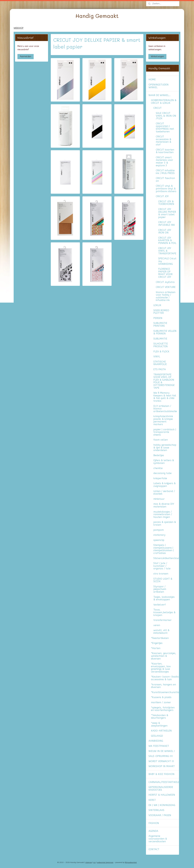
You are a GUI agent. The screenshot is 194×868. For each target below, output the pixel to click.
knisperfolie (160, 478)
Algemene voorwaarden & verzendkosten (158, 839)
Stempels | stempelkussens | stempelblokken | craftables (164, 549)
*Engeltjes (157, 643)
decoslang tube (162, 473)
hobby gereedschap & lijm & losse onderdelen (165, 448)
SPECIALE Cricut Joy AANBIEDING (167, 261)
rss (94, 862)
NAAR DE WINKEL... (160, 95)
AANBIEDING (156, 741)
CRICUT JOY (162, 196)
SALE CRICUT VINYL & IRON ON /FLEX (166, 116)
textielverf (160, 605)
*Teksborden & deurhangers (160, 717)
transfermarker (162, 620)
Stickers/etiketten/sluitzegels (166, 558)
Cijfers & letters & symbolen (164, 462)
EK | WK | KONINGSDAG (162, 805)
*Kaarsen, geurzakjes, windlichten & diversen (164, 656)
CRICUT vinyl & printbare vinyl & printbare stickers (166, 189)
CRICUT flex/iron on (165, 180)
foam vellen (161, 440)
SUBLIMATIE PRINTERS (160, 324)
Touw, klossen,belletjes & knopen (164, 612)
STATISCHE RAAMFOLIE (160, 363)
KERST (152, 800)
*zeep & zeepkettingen (159, 724)
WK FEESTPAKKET (159, 746)
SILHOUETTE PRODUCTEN (161, 345)
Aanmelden (26, 57)
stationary (159, 535)
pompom (159, 530)
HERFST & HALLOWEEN (162, 795)
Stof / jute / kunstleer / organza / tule (162, 566)
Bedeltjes (159, 455)
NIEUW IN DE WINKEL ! (162, 751)
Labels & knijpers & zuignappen (165, 485)
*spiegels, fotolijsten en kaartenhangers (163, 709)
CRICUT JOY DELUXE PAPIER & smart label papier (167, 213)
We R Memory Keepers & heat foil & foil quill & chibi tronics (165, 397)
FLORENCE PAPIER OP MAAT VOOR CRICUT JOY (165, 273)
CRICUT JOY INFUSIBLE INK (167, 224)
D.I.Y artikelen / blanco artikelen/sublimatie (165, 409)
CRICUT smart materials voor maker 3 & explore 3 (164, 161)
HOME (152, 80)
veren (157, 625)
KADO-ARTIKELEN (161, 731)
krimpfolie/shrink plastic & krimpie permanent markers (163, 420)
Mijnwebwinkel (131, 862)
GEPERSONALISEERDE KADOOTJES (161, 788)
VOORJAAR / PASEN (160, 815)
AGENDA (153, 831)
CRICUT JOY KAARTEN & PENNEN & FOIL (167, 240)
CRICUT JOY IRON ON (165, 231)
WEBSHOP (19, 28)
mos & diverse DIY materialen (164, 505)
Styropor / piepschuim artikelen (160, 589)
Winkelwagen (157, 57)
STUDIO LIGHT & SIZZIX (163, 580)
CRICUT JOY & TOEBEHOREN (166, 203)
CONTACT (154, 849)
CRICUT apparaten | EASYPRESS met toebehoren (165, 128)
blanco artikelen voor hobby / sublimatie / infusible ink (166, 296)
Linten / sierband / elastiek (164, 493)
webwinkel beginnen (105, 862)
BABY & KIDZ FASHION (161, 774)
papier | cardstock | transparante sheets (165, 432)
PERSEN (158, 318)
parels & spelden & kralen (165, 523)
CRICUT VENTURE (166, 287)
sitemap (89, 862)
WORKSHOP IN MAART (162, 766)
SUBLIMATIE (160, 339)
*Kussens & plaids (161, 697)
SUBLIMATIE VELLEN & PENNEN (165, 332)
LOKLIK (157, 305)
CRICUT (157, 108)
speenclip (159, 540)
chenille (158, 468)
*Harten (156, 648)
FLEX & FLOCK (161, 352)
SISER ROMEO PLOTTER (161, 312)
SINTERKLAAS (156, 810)
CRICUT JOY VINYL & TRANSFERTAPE (167, 251)
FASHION (154, 823)
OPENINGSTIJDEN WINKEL (159, 86)
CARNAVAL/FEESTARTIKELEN (164, 782)
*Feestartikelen (160, 638)
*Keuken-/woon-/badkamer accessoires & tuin (165, 678)
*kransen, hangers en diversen (163, 686)
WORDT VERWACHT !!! (161, 761)
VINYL (157, 357)
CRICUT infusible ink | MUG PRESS (165, 172)
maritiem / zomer (161, 702)
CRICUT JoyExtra (165, 282)
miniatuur (159, 499)
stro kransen (161, 574)
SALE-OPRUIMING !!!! (161, 756)
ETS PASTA (160, 369)
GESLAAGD (157, 736)
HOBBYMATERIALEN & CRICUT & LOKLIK (164, 102)
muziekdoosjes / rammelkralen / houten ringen (163, 514)
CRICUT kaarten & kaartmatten (165, 151)
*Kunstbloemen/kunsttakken (165, 692)
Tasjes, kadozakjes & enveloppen (164, 598)
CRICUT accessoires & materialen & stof (164, 141)
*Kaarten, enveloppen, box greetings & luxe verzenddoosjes (161, 668)
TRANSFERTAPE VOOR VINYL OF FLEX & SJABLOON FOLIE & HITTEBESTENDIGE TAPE (164, 381)
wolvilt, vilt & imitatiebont (161, 632)
